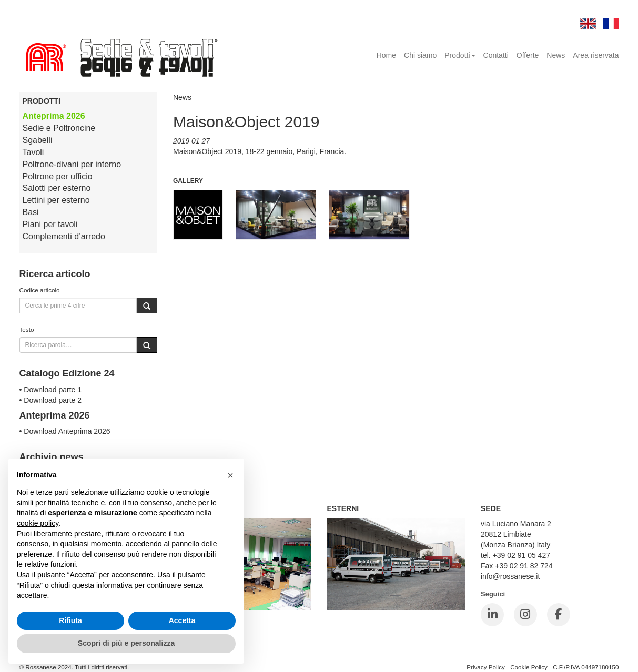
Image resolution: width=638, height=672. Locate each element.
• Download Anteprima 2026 (65, 431)
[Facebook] (559, 615)
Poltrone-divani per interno (72, 164)
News (556, 55)
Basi (31, 212)
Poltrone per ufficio (58, 176)
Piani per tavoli (50, 224)
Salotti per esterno (57, 188)
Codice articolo (40, 290)
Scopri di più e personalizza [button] (126, 643)
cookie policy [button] (38, 523)
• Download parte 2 (51, 400)
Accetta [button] (182, 620)
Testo (27, 329)
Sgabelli (38, 140)
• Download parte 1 (51, 390)
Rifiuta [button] (70, 620)
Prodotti (460, 55)
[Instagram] (525, 615)
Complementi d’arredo (64, 236)
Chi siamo (420, 55)
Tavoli (33, 152)
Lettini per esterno (56, 200)
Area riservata (596, 55)
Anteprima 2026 (54, 116)
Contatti (496, 55)
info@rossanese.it (510, 576)
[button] (230, 475)
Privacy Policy (486, 667)
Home (386, 55)
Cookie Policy (529, 667)
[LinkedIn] (492, 615)
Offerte (528, 55)
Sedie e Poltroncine (59, 128)
